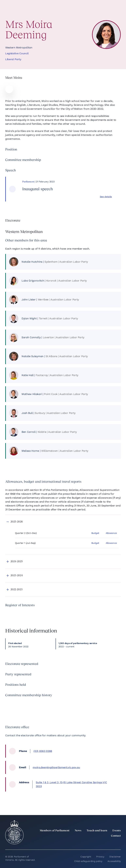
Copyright (86, 857)
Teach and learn (97, 831)
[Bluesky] (119, 843)
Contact (116, 836)
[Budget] (96, 533)
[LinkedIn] (90, 843)
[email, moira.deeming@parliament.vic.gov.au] (74, 767)
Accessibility (114, 861)
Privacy (100, 857)
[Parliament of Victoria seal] (14, 832)
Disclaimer (115, 857)
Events (117, 831)
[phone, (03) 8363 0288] (75, 751)
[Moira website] (9, 89)
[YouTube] (112, 843)
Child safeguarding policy (88, 861)
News (78, 831)
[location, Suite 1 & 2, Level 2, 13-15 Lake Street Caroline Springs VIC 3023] (76, 784)
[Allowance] (112, 533)
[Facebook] (104, 843)
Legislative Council (17, 53)
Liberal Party (13, 59)
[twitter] (83, 843)
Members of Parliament (55, 831)
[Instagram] (97, 843)
